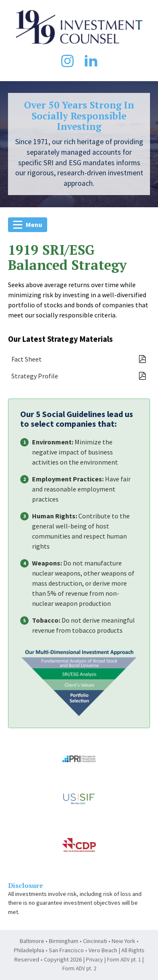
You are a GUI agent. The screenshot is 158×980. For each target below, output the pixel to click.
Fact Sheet (79, 359)
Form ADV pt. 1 (124, 960)
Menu (28, 225)
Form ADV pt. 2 (79, 968)
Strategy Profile (79, 376)
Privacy (94, 960)
